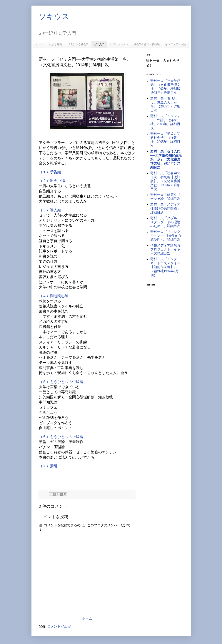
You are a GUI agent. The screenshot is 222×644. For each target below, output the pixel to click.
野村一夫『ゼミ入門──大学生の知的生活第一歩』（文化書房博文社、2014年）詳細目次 (166, 159)
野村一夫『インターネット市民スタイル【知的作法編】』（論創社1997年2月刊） (165, 267)
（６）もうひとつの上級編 (61, 437)
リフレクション (119, 44)
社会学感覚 (56, 44)
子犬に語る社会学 (78, 44)
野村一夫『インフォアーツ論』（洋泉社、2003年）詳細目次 (165, 122)
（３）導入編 (50, 210)
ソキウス (54, 17)
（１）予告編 (50, 172)
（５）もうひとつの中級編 (61, 382)
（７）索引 (48, 466)
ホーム (40, 44)
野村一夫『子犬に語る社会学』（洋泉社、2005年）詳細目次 (165, 140)
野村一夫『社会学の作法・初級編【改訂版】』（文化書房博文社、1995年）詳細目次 (165, 181)
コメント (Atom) (59, 626)
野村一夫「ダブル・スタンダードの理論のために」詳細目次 (165, 222)
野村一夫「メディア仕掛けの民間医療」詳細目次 (165, 208)
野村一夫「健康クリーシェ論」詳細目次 (165, 197)
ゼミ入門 (99, 44)
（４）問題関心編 (54, 296)
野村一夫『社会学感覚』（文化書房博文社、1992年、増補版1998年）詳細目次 (165, 87)
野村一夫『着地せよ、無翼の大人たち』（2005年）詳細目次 (165, 104)
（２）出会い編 (52, 181)
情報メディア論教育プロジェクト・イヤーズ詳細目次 (165, 249)
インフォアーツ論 (176, 44)
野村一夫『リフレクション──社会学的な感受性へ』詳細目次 (166, 236)
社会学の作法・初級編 (147, 44)
